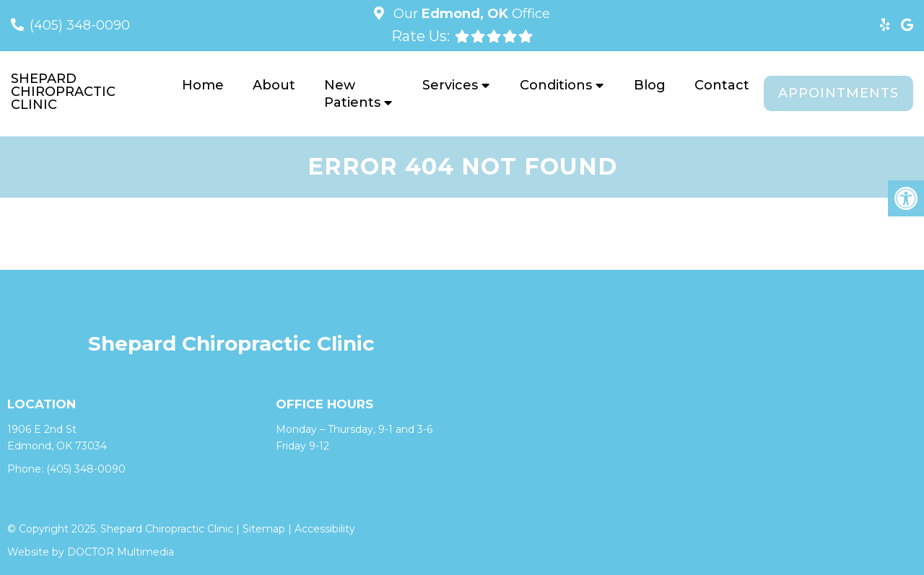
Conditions (556, 85)
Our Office (470, 14)
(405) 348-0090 (80, 25)
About (274, 85)
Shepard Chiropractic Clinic (63, 92)
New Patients (352, 94)
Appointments (838, 93)
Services (450, 85)
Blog (650, 85)
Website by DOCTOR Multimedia (91, 552)
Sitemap (264, 529)
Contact (722, 85)
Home (203, 85)
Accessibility (325, 529)
